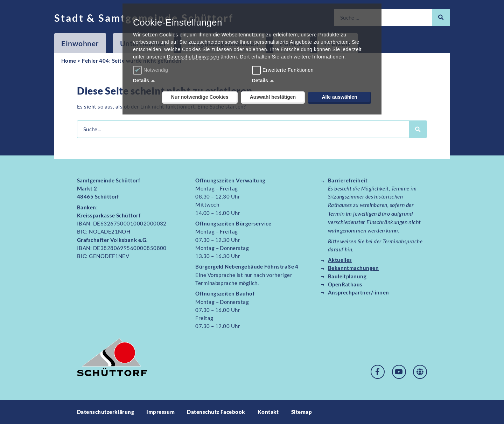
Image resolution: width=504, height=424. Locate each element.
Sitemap (302, 412)
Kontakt (268, 412)
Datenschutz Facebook (216, 412)
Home (69, 61)
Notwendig (151, 70)
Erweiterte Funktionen (288, 70)
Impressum (160, 412)
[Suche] (441, 18)
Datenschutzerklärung (106, 412)
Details (141, 81)
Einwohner (80, 43)
